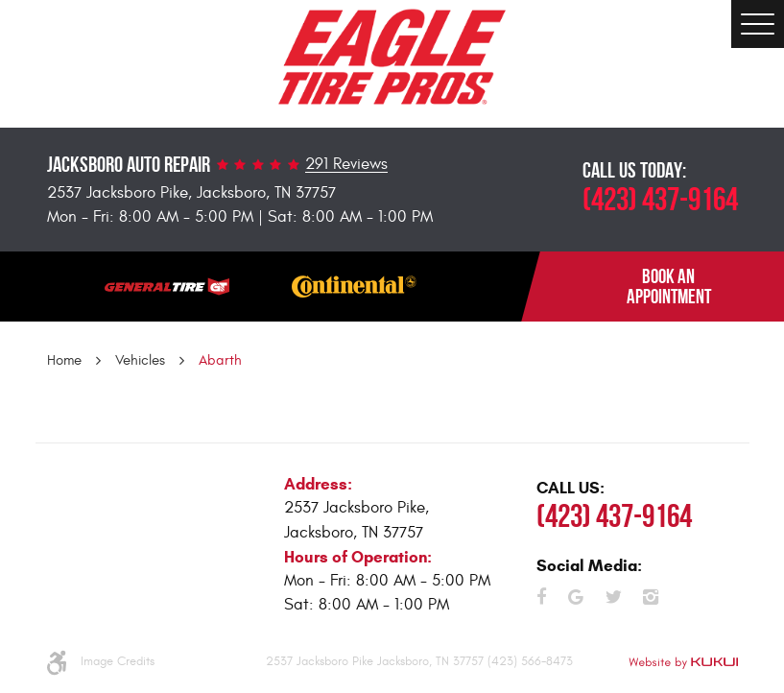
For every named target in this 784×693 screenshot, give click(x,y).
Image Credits (118, 661)
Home (64, 360)
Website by (683, 663)
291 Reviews (346, 165)
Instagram (651, 597)
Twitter (614, 597)
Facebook (542, 597)
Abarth (220, 360)
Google (576, 597)
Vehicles (140, 360)
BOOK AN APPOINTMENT (669, 287)
